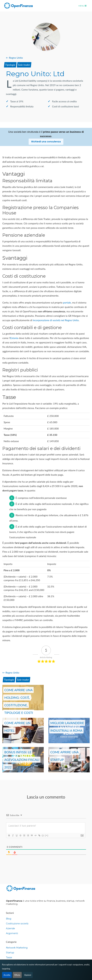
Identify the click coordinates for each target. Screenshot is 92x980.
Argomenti (12, 933)
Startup (10, 953)
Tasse (9, 957)
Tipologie (10, 65)
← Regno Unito (14, 58)
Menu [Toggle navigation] (82, 6)
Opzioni (28, 975)
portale (67, 302)
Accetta (7, 975)
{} (43, 835)
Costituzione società (17, 924)
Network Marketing (17, 948)
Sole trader (24, 65)
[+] (47, 835)
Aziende (10, 928)
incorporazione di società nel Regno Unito (56, 320)
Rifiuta (17, 975)
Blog (9, 919)
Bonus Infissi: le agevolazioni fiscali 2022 (22, 760)
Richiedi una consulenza (46, 142)
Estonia (14, 338)
